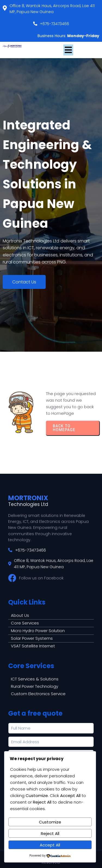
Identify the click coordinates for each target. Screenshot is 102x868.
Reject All (50, 833)
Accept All (50, 845)
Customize (50, 822)
